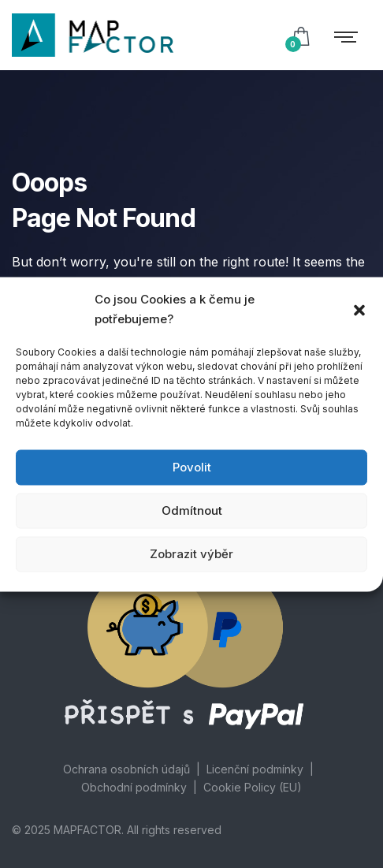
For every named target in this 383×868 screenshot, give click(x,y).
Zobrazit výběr (191, 554)
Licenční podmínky (255, 769)
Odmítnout (192, 510)
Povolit (192, 467)
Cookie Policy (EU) (253, 787)
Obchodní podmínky (134, 787)
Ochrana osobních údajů (126, 769)
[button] (359, 309)
